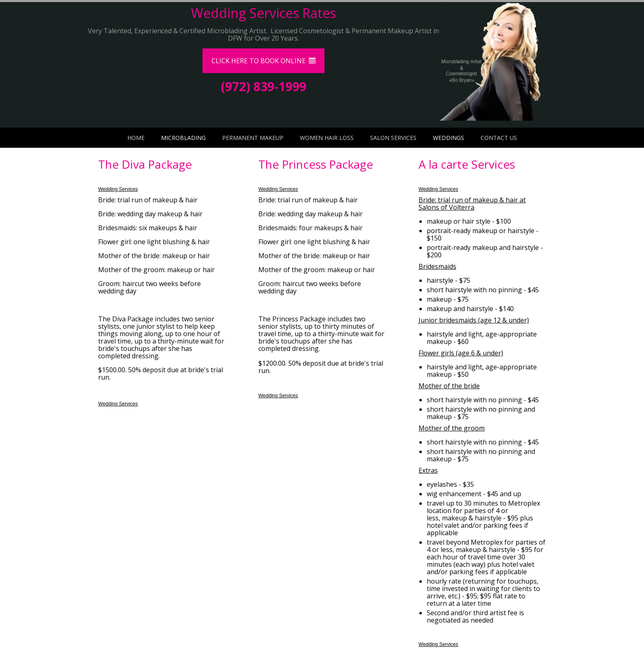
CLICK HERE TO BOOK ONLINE (263, 61)
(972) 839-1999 (264, 86)
